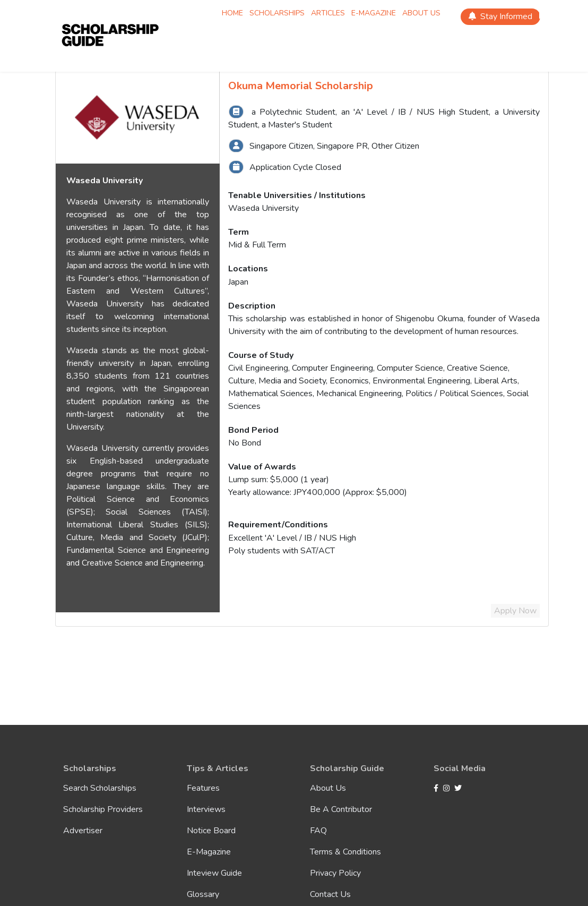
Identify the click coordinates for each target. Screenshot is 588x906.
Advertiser (83, 831)
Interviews (206, 809)
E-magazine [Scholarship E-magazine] (374, 13)
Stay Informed (500, 16)
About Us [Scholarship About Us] (421, 13)
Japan (238, 282)
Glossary (203, 894)
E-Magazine (209, 852)
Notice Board (211, 831)
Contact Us (330, 894)
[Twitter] (458, 789)
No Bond (245, 443)
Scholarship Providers (103, 809)
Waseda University (263, 208)
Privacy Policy (335, 873)
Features (203, 788)
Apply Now (515, 611)
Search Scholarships (100, 788)
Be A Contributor (341, 809)
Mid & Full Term (257, 245)
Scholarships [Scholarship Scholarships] (277, 13)
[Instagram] (448, 789)
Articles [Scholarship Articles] (328, 13)
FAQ (318, 831)
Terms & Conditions (345, 852)
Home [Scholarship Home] (232, 13)
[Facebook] (437, 789)
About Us (328, 788)
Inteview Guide (214, 873)
